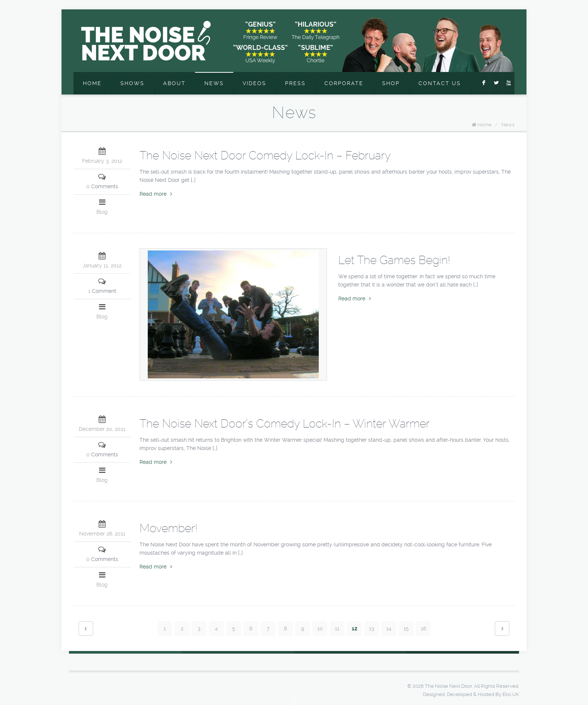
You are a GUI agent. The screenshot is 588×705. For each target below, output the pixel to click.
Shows (132, 83)
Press (295, 83)
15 (406, 628)
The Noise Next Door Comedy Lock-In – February (265, 155)
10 (320, 628)
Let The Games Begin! (394, 260)
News (214, 83)
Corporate (344, 83)
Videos (254, 83)
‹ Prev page (86, 628)
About (174, 83)
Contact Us (440, 83)
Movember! (168, 528)
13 (372, 628)
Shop (391, 83)
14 (389, 628)
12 (355, 628)
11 (337, 628)
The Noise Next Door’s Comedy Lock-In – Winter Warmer (285, 424)
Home (92, 83)
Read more (156, 194)
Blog (102, 212)
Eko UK (511, 694)
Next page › (502, 628)
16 (423, 628)
